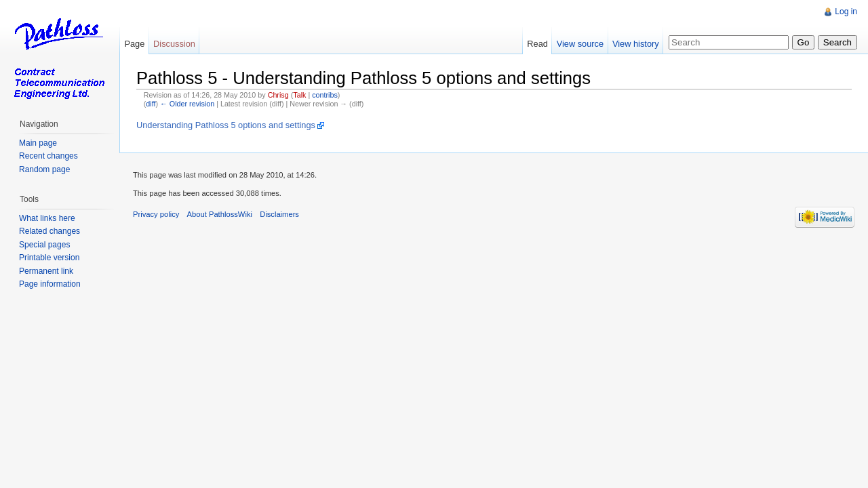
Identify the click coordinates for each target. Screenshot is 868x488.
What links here (47, 218)
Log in (846, 12)
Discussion (174, 44)
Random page (44, 169)
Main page (38, 143)
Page (134, 44)
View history (636, 44)
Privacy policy (156, 214)
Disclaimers (279, 214)
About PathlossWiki (220, 214)
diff (151, 104)
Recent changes (48, 156)
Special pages (44, 245)
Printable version (49, 258)
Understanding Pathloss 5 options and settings (226, 125)
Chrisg (278, 95)
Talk (299, 95)
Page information (50, 284)
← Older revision (187, 104)
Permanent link (46, 271)
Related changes (50, 231)
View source (580, 44)
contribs (325, 95)
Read (537, 44)
